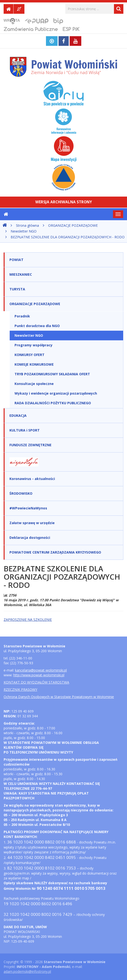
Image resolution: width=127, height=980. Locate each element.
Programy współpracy (34, 345)
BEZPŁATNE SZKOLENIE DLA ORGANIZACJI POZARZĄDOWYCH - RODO (68, 237)
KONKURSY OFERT (30, 355)
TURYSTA (17, 289)
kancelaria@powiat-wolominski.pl (41, 670)
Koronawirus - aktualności (32, 479)
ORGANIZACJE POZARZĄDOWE (73, 225)
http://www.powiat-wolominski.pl (39, 675)
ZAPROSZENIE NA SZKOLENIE (28, 620)
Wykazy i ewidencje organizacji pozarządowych (56, 393)
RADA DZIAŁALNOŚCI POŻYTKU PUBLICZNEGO (53, 403)
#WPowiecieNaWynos (28, 508)
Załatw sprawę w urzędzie (32, 523)
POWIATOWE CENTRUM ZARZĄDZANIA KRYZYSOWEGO (55, 552)
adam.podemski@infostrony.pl (27, 971)
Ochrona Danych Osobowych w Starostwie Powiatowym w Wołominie (59, 697)
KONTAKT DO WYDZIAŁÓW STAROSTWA (36, 682)
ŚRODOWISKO (21, 493)
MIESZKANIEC (21, 274)
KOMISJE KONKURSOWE (34, 364)
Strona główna (27, 225)
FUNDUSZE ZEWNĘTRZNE (30, 445)
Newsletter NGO (24, 231)
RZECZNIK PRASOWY (20, 689)
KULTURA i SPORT (25, 430)
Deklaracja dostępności (30, 538)
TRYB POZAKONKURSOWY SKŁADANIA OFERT (52, 374)
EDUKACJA (18, 415)
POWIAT (16, 260)
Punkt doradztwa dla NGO (37, 326)
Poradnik (22, 316)
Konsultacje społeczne (34, 384)
